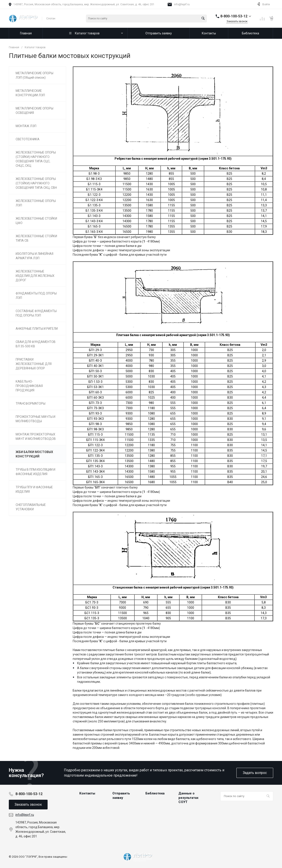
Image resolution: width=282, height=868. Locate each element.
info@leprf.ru (182, 4)
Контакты (87, 793)
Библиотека (155, 793)
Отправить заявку (121, 796)
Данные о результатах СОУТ (188, 798)
